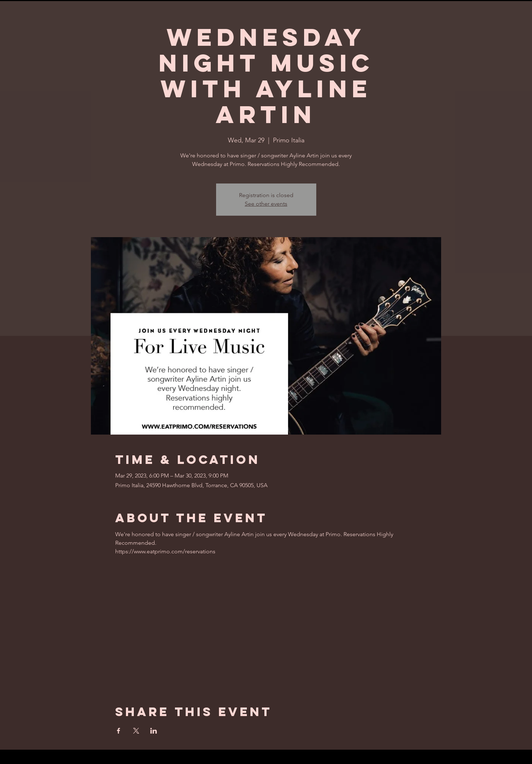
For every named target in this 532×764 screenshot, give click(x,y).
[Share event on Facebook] (119, 731)
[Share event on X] (136, 731)
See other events (266, 204)
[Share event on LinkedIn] (154, 731)
